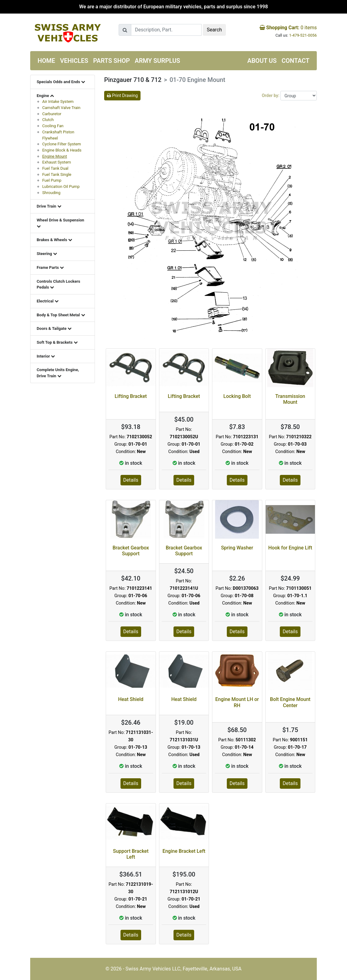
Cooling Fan (53, 126)
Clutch (48, 120)
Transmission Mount (290, 399)
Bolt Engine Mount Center (290, 702)
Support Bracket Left (131, 854)
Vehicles (74, 61)
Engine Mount (55, 156)
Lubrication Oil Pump (61, 186)
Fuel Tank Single (57, 174)
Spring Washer (237, 548)
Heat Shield (131, 699)
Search (214, 30)
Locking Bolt (237, 396)
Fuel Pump (52, 180)
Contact (296, 61)
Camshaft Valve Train (61, 108)
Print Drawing (122, 95)
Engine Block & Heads (62, 150)
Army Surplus (157, 61)
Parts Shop (111, 61)
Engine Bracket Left (184, 851)
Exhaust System (57, 162)
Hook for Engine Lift (290, 548)
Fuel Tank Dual (55, 168)
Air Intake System (58, 101)
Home (46, 61)
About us (262, 61)
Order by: (271, 95)
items (288, 28)
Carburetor (52, 114)
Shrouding (51, 193)
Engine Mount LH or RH (237, 702)
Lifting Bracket (131, 396)
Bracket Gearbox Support (131, 551)
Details (131, 480)
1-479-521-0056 (303, 35)
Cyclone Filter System (62, 144)
